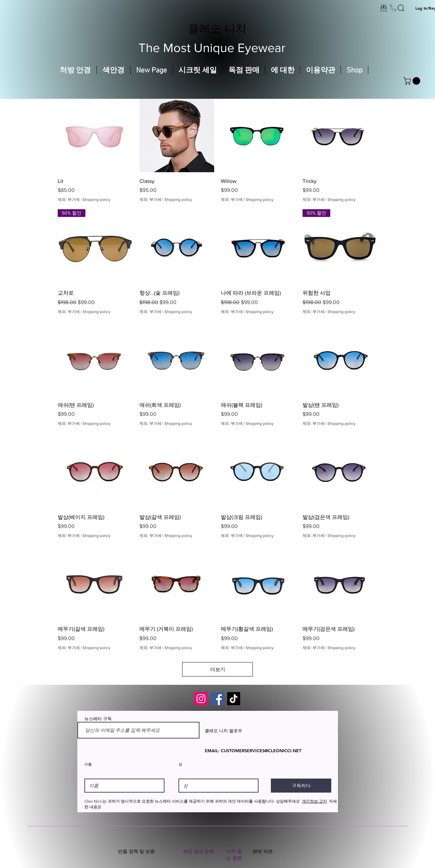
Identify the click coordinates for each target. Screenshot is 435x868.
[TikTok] (234, 699)
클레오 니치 (217, 28)
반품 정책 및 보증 (136, 851)
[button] (413, 81)
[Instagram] (201, 699)
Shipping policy (97, 200)
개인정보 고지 (314, 801)
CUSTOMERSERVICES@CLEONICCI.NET (261, 751)
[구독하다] (301, 786)
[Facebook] (217, 699)
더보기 (218, 669)
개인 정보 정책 (198, 851)
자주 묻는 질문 (234, 855)
